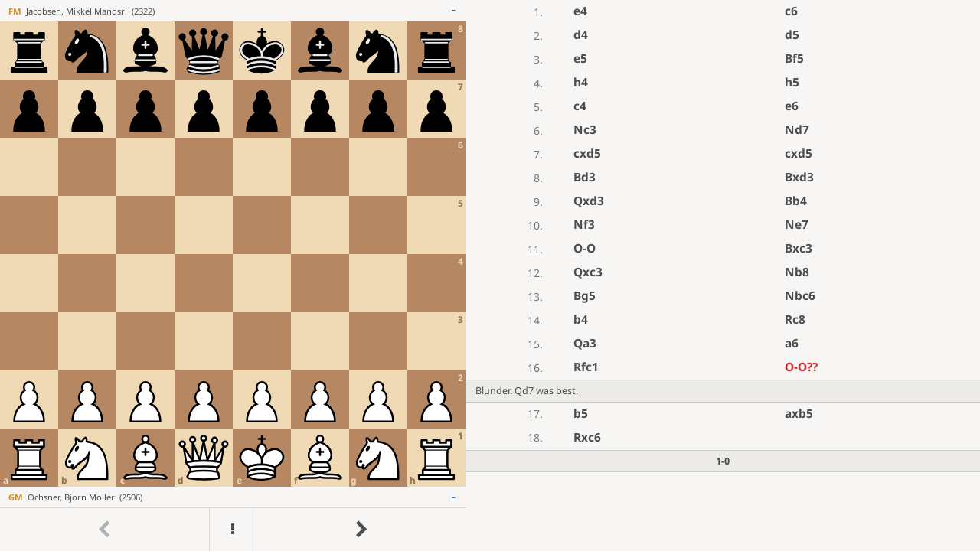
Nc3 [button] (585, 130)
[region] (490, 275)
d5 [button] (792, 35)
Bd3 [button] (585, 177)
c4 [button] (580, 106)
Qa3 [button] (585, 343)
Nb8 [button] (797, 272)
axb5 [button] (799, 414)
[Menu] (233, 530)
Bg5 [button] (585, 296)
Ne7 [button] (797, 225)
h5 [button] (792, 82)
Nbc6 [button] (800, 296)
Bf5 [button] (794, 59)
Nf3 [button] (584, 225)
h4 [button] (581, 82)
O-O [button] (585, 248)
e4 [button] (580, 11)
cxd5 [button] (587, 153)
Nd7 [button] (797, 130)
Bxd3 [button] (799, 177)
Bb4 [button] (796, 201)
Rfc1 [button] (586, 367)
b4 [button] (581, 320)
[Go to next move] (361, 530)
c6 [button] (791, 11)
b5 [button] (581, 414)
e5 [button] (580, 59)
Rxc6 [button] (587, 437)
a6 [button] (792, 343)
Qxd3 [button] (589, 201)
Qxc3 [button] (588, 272)
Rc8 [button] (795, 320)
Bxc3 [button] (799, 248)
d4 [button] (581, 35)
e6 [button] (792, 106)
